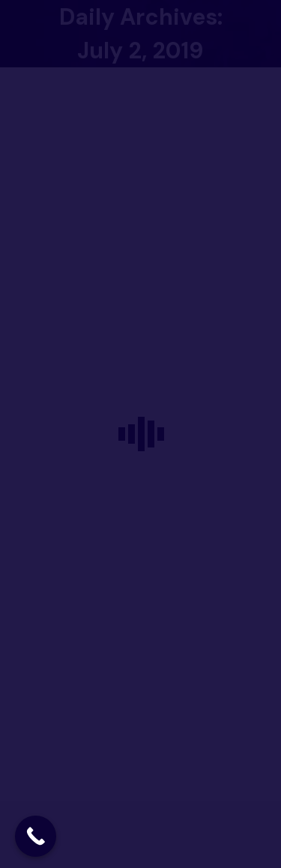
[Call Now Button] (36, 836)
